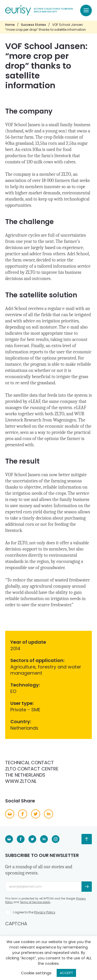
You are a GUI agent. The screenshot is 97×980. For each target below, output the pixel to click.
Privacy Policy (45, 912)
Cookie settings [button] (36, 973)
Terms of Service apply (35, 902)
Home (10, 25)
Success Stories (33, 25)
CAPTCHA (16, 924)
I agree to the (34, 912)
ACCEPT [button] (66, 973)
